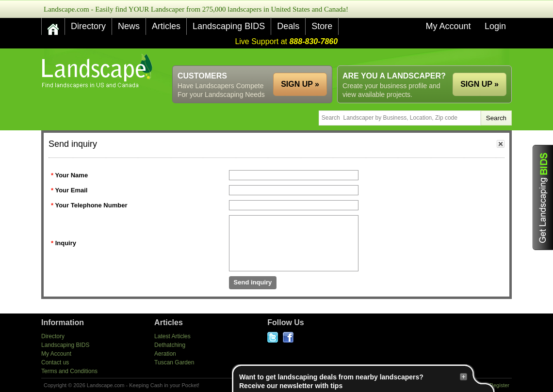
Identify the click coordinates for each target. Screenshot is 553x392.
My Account (448, 26)
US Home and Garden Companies (98, 71)
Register (499, 385)
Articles (166, 26)
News (129, 26)
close (501, 144)
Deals (288, 26)
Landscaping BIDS (229, 26)
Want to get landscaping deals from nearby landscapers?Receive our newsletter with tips (353, 381)
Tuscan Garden (174, 362)
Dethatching (170, 345)
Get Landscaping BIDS (543, 197)
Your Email (71, 190)
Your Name (71, 175)
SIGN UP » (480, 84)
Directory (88, 26)
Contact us (55, 362)
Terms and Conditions (69, 371)
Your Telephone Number (91, 205)
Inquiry (66, 243)
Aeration (165, 354)
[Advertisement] (335, 57)
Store (322, 26)
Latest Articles (172, 336)
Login (495, 26)
